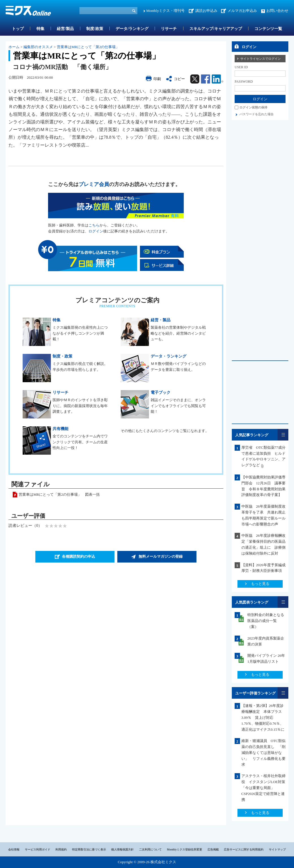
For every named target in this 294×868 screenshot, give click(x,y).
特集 (40, 29)
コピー (179, 79)
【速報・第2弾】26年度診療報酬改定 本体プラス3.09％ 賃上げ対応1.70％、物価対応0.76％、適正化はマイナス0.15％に (263, 717)
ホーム (14, 47)
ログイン (96, 231)
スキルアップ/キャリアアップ (216, 29)
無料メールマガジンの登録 (161, 556)
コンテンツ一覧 (268, 29)
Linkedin (218, 79)
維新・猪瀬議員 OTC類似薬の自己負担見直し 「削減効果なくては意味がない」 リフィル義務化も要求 (263, 752)
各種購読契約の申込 (78, 556)
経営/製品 (65, 29)
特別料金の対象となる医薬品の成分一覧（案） (266, 621)
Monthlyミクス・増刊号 (165, 11)
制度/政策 (95, 29)
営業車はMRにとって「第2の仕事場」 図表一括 (59, 494)
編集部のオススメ (38, 47)
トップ (18, 29)
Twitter (195, 79)
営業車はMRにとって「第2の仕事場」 (88, 47)
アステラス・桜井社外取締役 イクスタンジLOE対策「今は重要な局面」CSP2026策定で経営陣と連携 (263, 788)
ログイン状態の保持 (253, 107)
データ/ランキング (132, 29)
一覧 (283, 435)
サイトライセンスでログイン (261, 59)
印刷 (157, 79)
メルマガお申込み (242, 11)
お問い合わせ (277, 11)
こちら (94, 225)
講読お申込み (206, 11)
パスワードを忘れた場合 (257, 114)
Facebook (206, 79)
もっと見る (260, 584)
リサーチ (169, 29)
